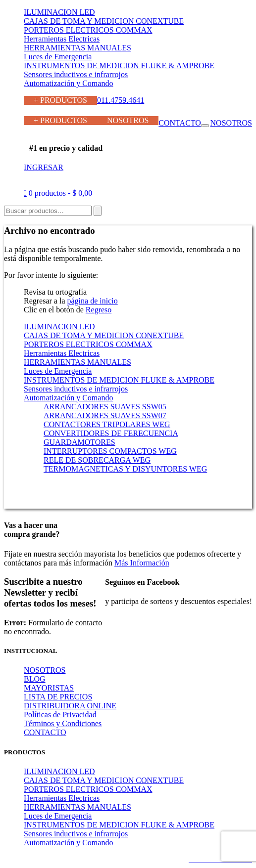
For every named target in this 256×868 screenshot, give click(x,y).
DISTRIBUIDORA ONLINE (70, 706)
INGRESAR (44, 167)
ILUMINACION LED (59, 12)
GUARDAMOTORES (79, 442)
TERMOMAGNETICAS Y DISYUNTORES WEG (125, 469)
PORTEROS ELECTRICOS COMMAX (88, 30)
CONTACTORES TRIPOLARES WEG (107, 424)
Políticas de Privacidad (60, 715)
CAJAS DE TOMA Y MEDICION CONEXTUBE (104, 21)
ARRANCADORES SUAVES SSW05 (105, 407)
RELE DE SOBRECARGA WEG (97, 460)
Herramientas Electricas (62, 39)
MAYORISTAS (49, 688)
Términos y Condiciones (63, 723)
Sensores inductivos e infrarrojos (76, 74)
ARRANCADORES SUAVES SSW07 (105, 415)
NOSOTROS (128, 120)
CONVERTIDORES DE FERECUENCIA (111, 433)
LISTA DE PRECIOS (58, 697)
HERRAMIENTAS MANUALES (77, 48)
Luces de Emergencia (58, 57)
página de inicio (93, 301)
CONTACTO (180, 123)
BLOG (35, 679)
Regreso (99, 310)
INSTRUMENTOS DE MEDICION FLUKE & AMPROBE (119, 65)
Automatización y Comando (68, 83)
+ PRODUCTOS (60, 100)
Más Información (142, 563)
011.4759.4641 (121, 100)
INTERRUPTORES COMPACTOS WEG (110, 451)
